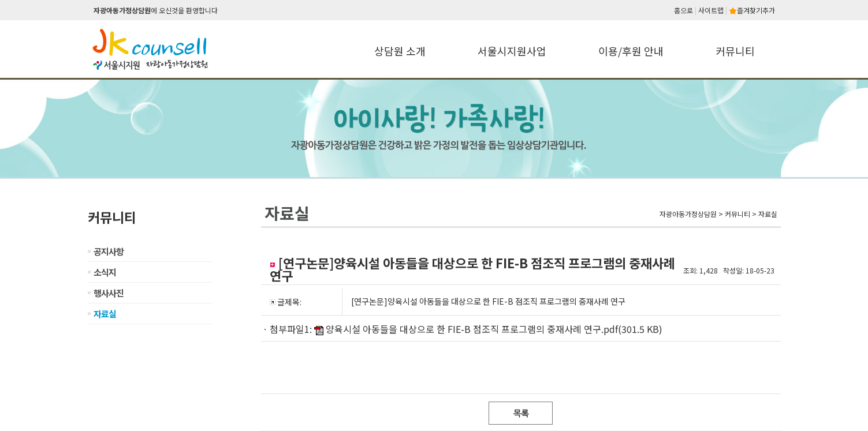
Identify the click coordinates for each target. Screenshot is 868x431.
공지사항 (109, 251)
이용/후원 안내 (631, 51)
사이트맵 (711, 10)
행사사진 (109, 293)
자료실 (105, 314)
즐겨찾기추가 (752, 10)
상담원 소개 (400, 51)
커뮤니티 (735, 51)
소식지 (105, 272)
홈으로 (683, 10)
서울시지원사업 (512, 51)
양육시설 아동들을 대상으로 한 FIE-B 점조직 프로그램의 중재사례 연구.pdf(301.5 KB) (494, 329)
